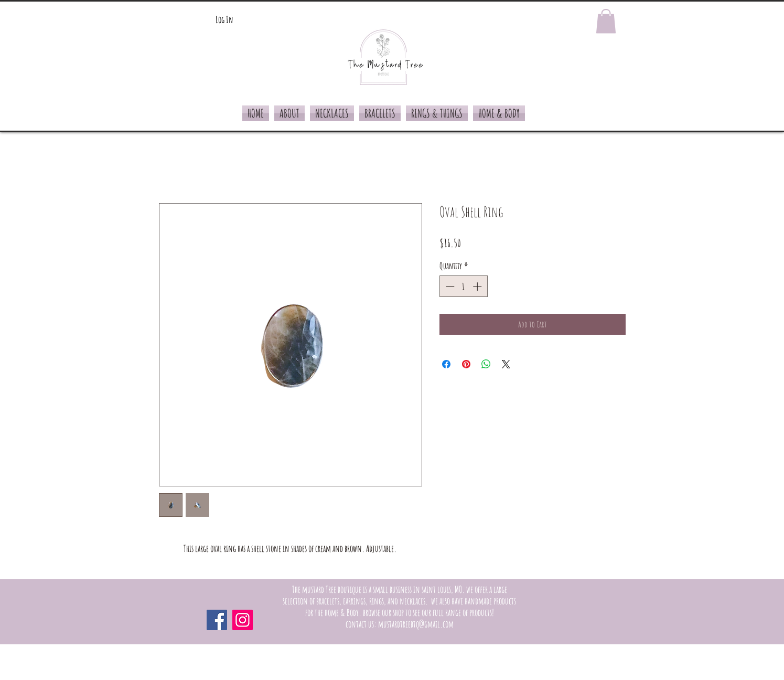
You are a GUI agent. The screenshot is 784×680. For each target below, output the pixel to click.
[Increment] (478, 286)
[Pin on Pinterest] (466, 364)
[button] (606, 21)
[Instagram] (243, 620)
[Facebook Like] (557, 620)
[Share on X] (506, 364)
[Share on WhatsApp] (486, 364)
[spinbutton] (463, 286)
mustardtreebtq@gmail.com (416, 624)
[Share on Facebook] (446, 364)
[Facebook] (217, 620)
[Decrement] (449, 286)
